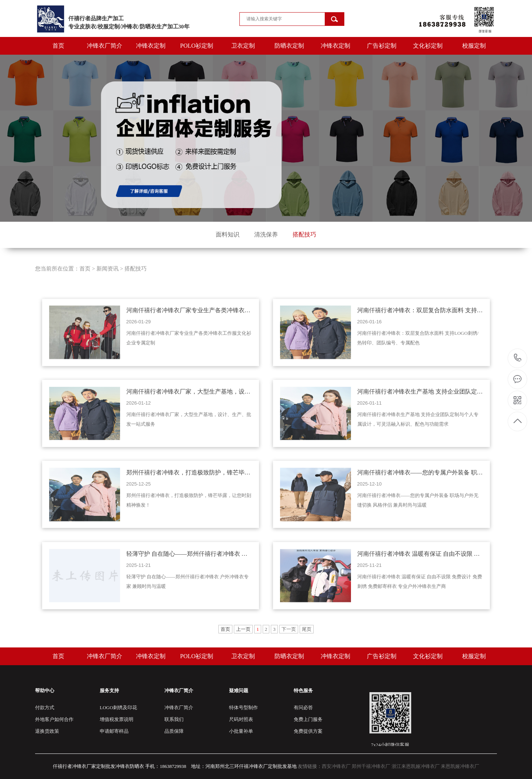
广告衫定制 (382, 46)
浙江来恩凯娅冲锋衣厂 (416, 766)
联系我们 (174, 719)
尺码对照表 (241, 719)
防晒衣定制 (289, 46)
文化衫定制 (428, 46)
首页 (58, 46)
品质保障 (174, 731)
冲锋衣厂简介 (105, 46)
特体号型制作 (243, 707)
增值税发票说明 (117, 719)
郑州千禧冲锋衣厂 (371, 766)
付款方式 (45, 707)
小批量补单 (241, 731)
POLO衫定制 (197, 46)
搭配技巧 (304, 234)
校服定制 (474, 46)
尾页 (307, 629)
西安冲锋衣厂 (336, 766)
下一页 (289, 629)
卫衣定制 (243, 46)
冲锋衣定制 (151, 46)
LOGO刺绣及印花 (118, 707)
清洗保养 (266, 234)
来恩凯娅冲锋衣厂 (460, 766)
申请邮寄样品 (114, 731)
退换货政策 (47, 731)
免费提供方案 (308, 731)
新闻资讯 (108, 300)
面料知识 (228, 234)
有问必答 (303, 707)
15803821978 (518, 358)
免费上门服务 (308, 719)
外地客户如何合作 (54, 719)
